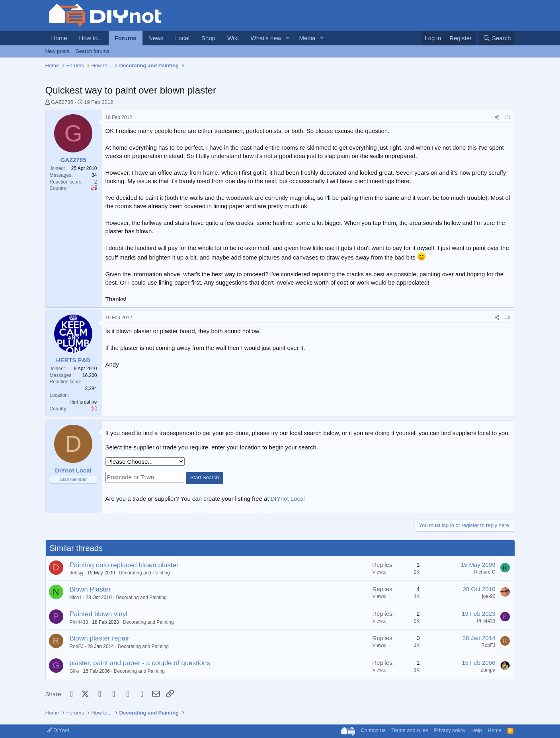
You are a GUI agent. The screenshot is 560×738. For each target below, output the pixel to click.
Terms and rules (410, 730)
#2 (508, 318)
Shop (208, 38)
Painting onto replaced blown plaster (124, 565)
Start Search (205, 477)
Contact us (373, 730)
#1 (508, 117)
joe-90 (489, 596)
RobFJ (77, 646)
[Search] (497, 38)
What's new (266, 38)
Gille (74, 671)
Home (59, 38)
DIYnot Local (288, 499)
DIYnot (58, 730)
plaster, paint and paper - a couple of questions (140, 663)
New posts (58, 51)
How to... (91, 38)
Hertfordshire (83, 402)
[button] (287, 38)
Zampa (488, 670)
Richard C (485, 572)
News (156, 38)
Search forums (93, 51)
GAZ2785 (62, 102)
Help (477, 730)
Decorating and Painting (144, 573)
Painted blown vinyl (99, 614)
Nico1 (76, 597)
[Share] (497, 118)
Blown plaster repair (100, 638)
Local (182, 38)
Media (307, 38)
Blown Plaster (90, 589)
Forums (126, 38)
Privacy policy (450, 730)
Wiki (233, 38)
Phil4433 (79, 622)
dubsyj (77, 573)
